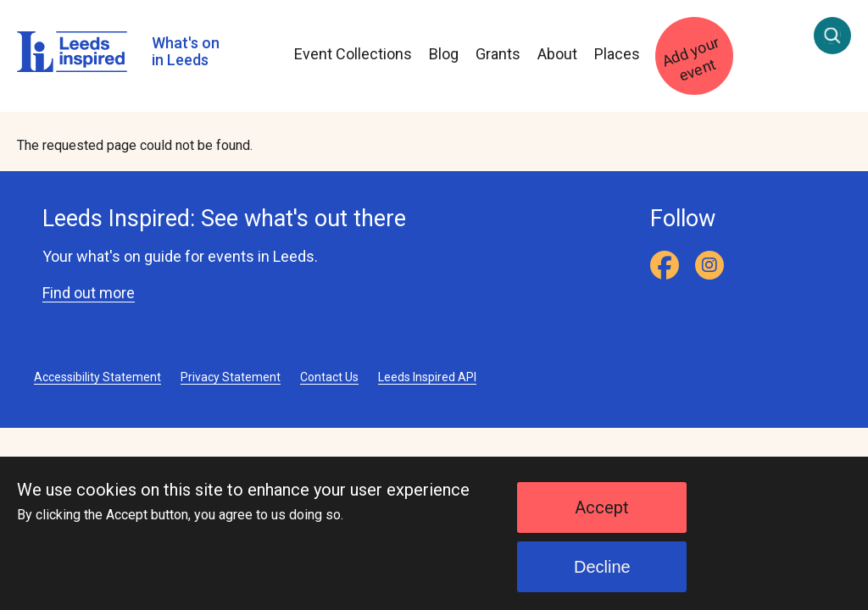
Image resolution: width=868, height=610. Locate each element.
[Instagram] (709, 265)
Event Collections (353, 54)
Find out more (89, 293)
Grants (498, 54)
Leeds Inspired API (427, 377)
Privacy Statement (231, 377)
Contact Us (329, 377)
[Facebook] (665, 265)
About (557, 54)
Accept (602, 521)
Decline (602, 580)
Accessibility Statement (97, 377)
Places (617, 54)
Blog (444, 54)
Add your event (690, 59)
